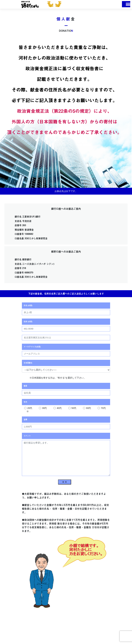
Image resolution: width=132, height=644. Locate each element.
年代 (25, 402)
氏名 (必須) (28, 305)
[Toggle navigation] (126, 4)
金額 (25, 419)
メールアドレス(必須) (32, 347)
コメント (27, 436)
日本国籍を (28, 363)
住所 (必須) (28, 322)
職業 (25, 386)
